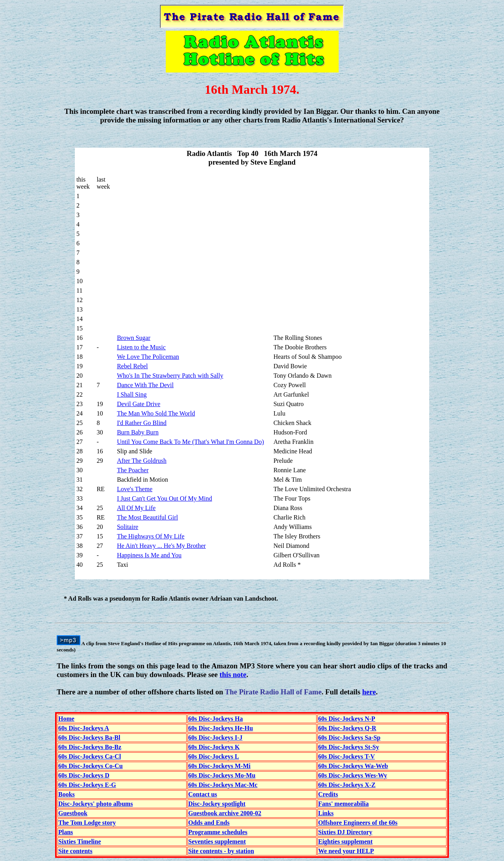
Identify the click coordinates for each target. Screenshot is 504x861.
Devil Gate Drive (139, 404)
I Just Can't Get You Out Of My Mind (165, 498)
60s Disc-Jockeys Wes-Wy (353, 775)
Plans (66, 832)
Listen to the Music (141, 347)
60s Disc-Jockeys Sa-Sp (349, 738)
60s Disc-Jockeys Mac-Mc (223, 785)
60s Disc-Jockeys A (84, 728)
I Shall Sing (132, 394)
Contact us (203, 794)
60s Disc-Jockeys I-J (215, 738)
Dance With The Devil (145, 385)
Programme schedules (218, 832)
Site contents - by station (221, 851)
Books (67, 794)
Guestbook (73, 813)
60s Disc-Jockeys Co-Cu (91, 766)
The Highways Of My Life (151, 536)
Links (326, 813)
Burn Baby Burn (138, 432)
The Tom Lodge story (87, 823)
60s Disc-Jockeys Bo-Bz (90, 747)
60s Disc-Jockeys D (84, 775)
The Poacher (133, 470)
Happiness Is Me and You (149, 555)
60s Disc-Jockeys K (214, 747)
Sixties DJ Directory (345, 832)
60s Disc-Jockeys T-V (346, 756)
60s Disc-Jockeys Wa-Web (353, 766)
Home (66, 719)
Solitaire (128, 527)
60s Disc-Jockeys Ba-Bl (89, 738)
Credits (328, 794)
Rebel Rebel (132, 366)
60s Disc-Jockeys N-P (347, 719)
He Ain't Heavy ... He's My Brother (161, 546)
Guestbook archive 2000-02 (225, 813)
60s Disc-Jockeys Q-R (347, 728)
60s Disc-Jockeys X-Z (347, 785)
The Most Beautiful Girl (147, 517)
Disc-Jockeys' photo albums (95, 804)
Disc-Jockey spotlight (217, 804)
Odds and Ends (209, 823)
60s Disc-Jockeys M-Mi (219, 766)
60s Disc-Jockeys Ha (216, 719)
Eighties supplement (345, 842)
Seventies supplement (217, 842)
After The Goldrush (142, 461)
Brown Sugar (134, 338)
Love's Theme (135, 489)
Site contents (75, 851)
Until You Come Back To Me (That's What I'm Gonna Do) (190, 442)
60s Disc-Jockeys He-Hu (220, 728)
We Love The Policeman (148, 357)
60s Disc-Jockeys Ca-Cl (90, 756)
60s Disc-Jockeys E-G (87, 785)
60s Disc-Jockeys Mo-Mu (222, 775)
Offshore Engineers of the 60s (358, 823)
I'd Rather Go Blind (142, 423)
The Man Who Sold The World (156, 413)
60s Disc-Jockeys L (214, 756)
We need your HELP (346, 851)
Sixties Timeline (80, 842)
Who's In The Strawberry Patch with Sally (170, 376)
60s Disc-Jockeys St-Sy (349, 747)
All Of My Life (136, 508)
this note (233, 675)
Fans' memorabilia (343, 804)
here (369, 692)
